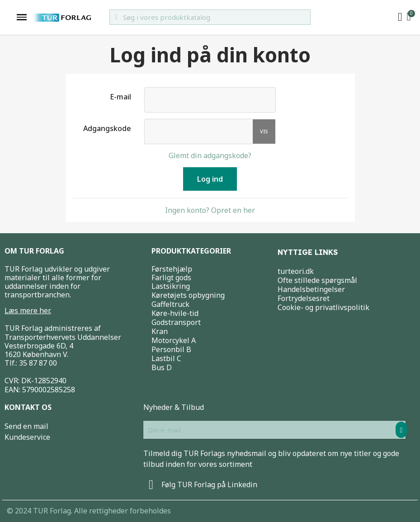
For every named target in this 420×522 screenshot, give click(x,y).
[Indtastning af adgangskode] (199, 132)
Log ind (210, 179)
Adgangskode (107, 128)
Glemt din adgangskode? (210, 155)
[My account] (400, 17)
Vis (264, 131)
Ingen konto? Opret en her (210, 210)
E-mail (120, 96)
